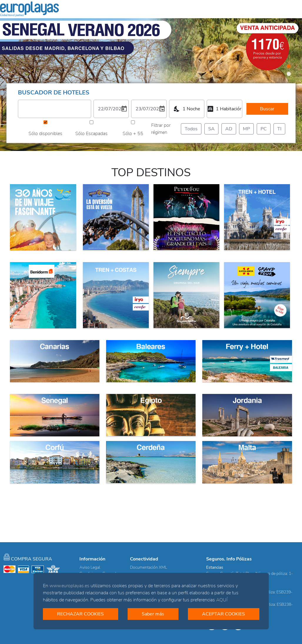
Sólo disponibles (45, 134)
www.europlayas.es (69, 586)
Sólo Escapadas (91, 134)
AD (229, 129)
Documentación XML (149, 567)
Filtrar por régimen (161, 129)
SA (211, 129)
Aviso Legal (90, 567)
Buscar (267, 109)
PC (264, 129)
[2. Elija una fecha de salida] (149, 109)
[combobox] (187, 109)
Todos (191, 129)
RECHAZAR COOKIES (80, 614)
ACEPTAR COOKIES (223, 614)
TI (280, 129)
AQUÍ (222, 600)
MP (246, 129)
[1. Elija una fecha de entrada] (111, 109)
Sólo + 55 (133, 134)
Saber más (153, 614)
